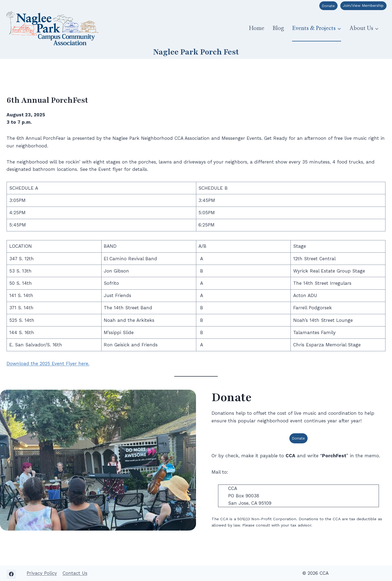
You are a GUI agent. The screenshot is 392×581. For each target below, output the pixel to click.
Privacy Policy (42, 571)
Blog (278, 28)
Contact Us (75, 571)
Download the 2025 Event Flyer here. (48, 364)
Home (257, 28)
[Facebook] (11, 572)
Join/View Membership (363, 5)
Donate (328, 6)
